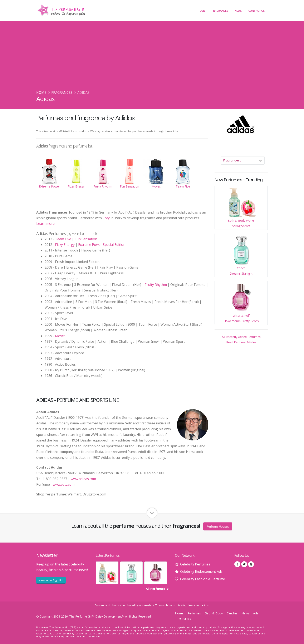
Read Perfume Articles (241, 342)
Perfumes (194, 613)
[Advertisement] (152, 59)
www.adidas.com (83, 479)
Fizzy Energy (65, 245)
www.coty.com (64, 484)
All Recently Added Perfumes (241, 337)
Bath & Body (214, 613)
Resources (184, 619)
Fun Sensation (86, 239)
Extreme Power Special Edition (102, 245)
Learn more (45, 224)
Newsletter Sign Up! (51, 580)
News (238, 11)
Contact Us (257, 11)
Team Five (63, 239)
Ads (256, 613)
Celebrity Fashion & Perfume (203, 579)
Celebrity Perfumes (195, 564)
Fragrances (220, 11)
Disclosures (93, 636)
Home (201, 11)
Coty (106, 218)
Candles (232, 613)
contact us (202, 605)
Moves (60, 336)
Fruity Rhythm (156, 285)
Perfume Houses (218, 526)
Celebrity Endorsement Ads (201, 571)
